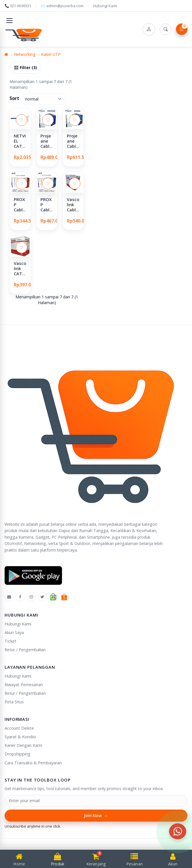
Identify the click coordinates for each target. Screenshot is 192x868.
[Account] (149, 29)
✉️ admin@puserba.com (62, 6)
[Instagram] (31, 597)
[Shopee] (64, 597)
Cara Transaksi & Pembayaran (33, 763)
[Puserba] (25, 34)
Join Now (96, 816)
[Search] (166, 29)
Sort (14, 98)
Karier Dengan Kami (23, 745)
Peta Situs (14, 702)
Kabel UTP (51, 54)
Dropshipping (18, 754)
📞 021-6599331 (18, 6)
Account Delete (19, 728)
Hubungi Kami (105, 6)
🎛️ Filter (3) (25, 67)
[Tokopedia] (53, 597)
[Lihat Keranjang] (182, 29)
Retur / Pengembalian (25, 650)
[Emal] (9, 597)
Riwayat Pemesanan (24, 685)
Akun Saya (14, 632)
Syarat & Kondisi (20, 737)
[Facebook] (20, 597)
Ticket (10, 641)
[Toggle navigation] (9, 21)
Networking (25, 54)
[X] (42, 597)
